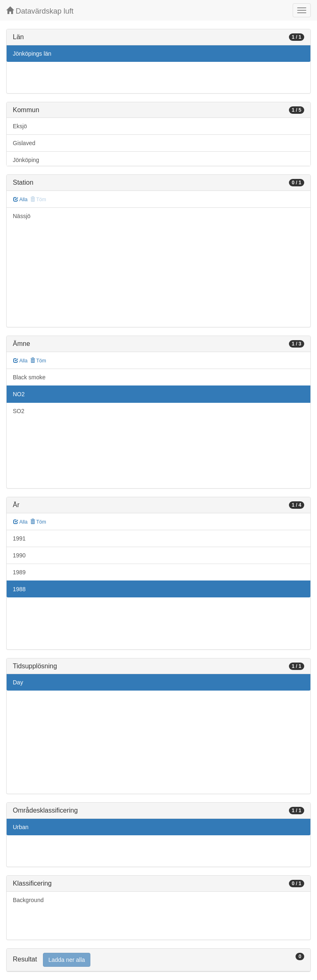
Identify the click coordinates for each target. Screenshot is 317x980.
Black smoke (29, 377)
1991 (19, 538)
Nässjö (22, 216)
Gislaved (24, 143)
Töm (38, 361)
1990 (19, 555)
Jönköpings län (32, 54)
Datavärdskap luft (40, 11)
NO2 (19, 394)
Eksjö (20, 126)
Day (18, 682)
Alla (20, 200)
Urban (21, 827)
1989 (19, 572)
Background (28, 900)
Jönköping (26, 160)
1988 (19, 589)
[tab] (158, 960)
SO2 (19, 411)
